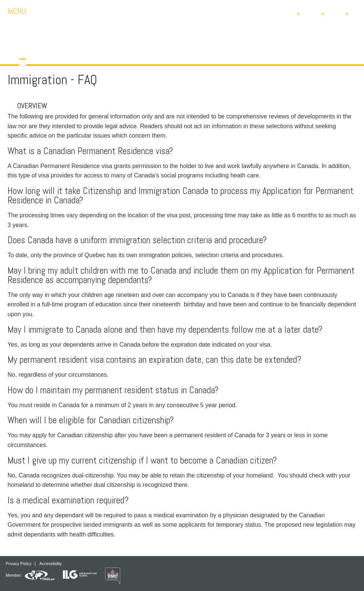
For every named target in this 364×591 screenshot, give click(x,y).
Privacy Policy (18, 564)
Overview (27, 106)
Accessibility (50, 564)
